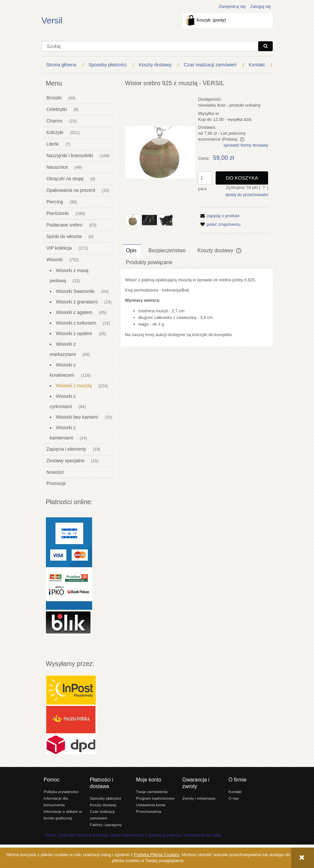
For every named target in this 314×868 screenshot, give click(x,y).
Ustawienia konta (151, 805)
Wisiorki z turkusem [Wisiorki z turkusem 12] (76, 323)
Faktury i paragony (106, 825)
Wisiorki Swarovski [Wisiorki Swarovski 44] (75, 291)
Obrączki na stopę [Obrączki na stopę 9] (65, 179)
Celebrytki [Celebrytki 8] (57, 109)
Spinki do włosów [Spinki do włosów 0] (64, 236)
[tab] (132, 250)
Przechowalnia (149, 811)
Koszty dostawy (103, 805)
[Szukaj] (265, 46)
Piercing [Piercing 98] (55, 202)
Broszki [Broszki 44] (54, 98)
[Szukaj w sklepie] (150, 46)
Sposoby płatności (105, 798)
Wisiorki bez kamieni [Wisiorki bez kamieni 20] (77, 417)
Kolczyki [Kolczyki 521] (55, 132)
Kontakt (235, 792)
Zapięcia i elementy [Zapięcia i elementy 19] (67, 449)
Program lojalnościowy (155, 798)
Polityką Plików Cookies (157, 855)
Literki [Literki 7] (53, 144)
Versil (52, 20)
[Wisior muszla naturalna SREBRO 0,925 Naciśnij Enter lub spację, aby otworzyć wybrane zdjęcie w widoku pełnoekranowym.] (160, 152)
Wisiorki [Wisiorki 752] (55, 260)
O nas (234, 798)
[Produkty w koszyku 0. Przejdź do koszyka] (207, 20)
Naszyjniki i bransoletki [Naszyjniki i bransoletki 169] (70, 156)
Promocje (56, 483)
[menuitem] (63, 65)
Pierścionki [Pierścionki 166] (58, 213)
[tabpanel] (197, 307)
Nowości (55, 472)
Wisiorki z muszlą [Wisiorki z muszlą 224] (74, 386)
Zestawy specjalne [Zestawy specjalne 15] (66, 461)
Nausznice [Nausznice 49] (57, 167)
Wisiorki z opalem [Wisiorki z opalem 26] (74, 333)
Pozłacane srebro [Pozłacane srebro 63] (65, 225)
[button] (219, 216)
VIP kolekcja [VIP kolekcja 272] (59, 248)
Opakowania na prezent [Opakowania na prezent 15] (71, 190)
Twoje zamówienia (152, 792)
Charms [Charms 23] (55, 121)
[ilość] (205, 178)
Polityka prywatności (61, 792)
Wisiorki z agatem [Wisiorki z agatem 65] (74, 312)
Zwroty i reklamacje (199, 798)
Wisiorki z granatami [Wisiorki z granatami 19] (77, 302)
